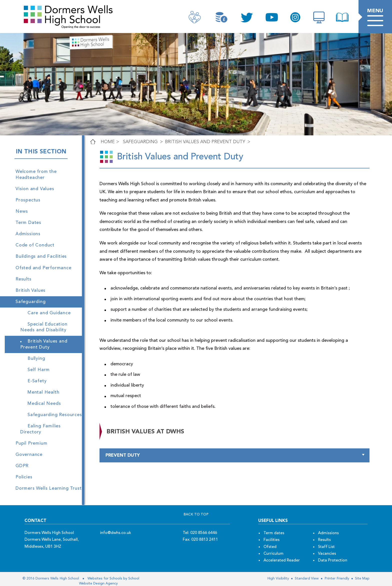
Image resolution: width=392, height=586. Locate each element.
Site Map (362, 578)
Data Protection (333, 560)
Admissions (328, 533)
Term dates (274, 533)
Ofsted (270, 547)
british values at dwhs (145, 432)
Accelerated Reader (282, 560)
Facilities (271, 540)
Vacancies (327, 554)
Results (324, 540)
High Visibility (278, 578)
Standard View (306, 578)
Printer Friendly (336, 578)
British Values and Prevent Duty (205, 142)
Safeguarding (140, 142)
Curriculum (273, 554)
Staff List (326, 547)
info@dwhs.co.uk (115, 533)
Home (108, 142)
